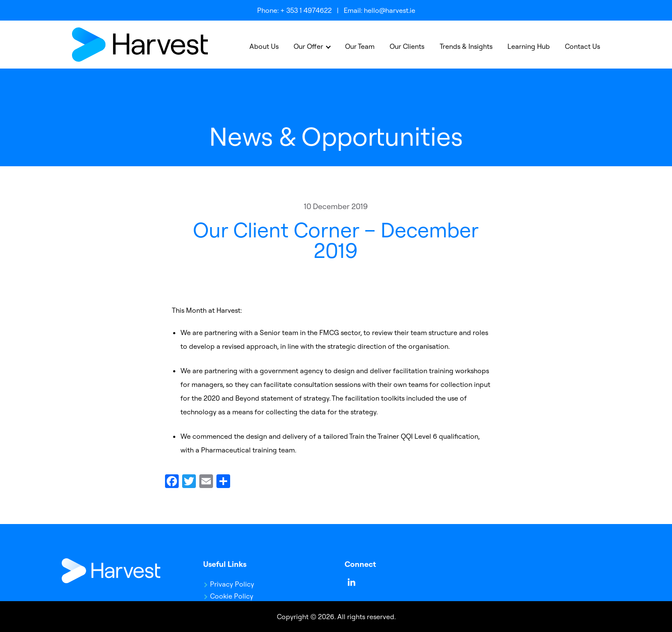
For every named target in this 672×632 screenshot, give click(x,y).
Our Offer (308, 46)
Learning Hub (529, 46)
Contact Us (582, 46)
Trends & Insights (466, 46)
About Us (264, 46)
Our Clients (407, 46)
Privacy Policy (232, 584)
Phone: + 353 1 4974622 (294, 10)
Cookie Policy (232, 596)
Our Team (360, 46)
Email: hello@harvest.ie (379, 10)
